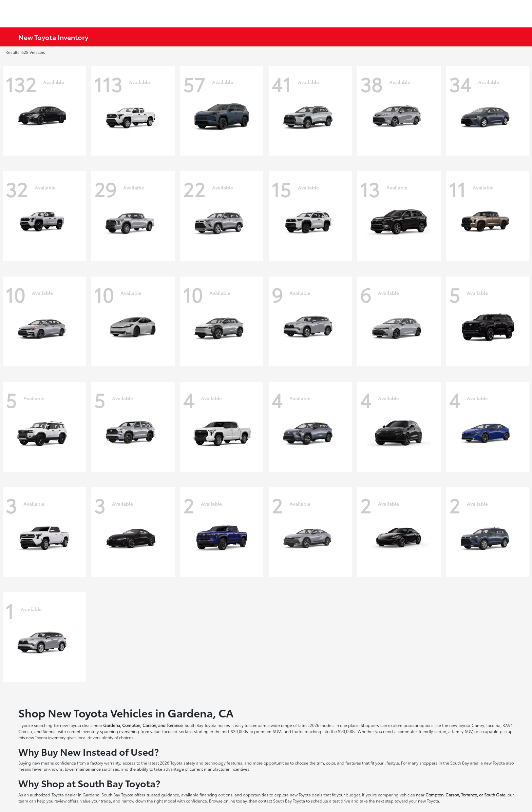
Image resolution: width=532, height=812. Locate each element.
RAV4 (508, 725)
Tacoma (493, 725)
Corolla (25, 731)
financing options (216, 795)
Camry (478, 725)
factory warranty (105, 763)
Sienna (49, 731)
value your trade (96, 801)
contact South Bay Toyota (282, 801)
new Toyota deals (76, 725)
